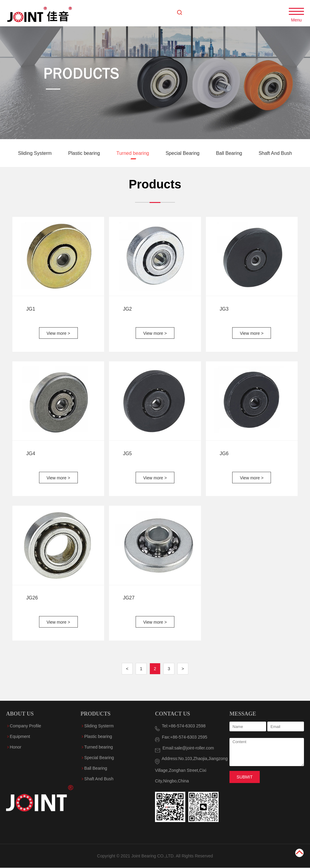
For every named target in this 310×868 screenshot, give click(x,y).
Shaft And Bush (275, 153)
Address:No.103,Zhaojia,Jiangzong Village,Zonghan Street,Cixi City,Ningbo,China (191, 770)
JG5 (127, 454)
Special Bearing (183, 153)
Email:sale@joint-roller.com (185, 748)
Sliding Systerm (36, 153)
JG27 (129, 598)
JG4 (31, 454)
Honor (15, 747)
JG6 (224, 454)
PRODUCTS (96, 714)
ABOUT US (20, 714)
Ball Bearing (230, 153)
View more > (58, 333)
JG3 (224, 309)
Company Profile (25, 726)
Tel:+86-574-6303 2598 (180, 726)
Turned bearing (134, 153)
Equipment (20, 736)
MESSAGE (243, 714)
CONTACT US (173, 714)
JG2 (127, 309)
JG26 (32, 598)
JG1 (31, 309)
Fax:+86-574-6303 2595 (181, 737)
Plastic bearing (85, 153)
